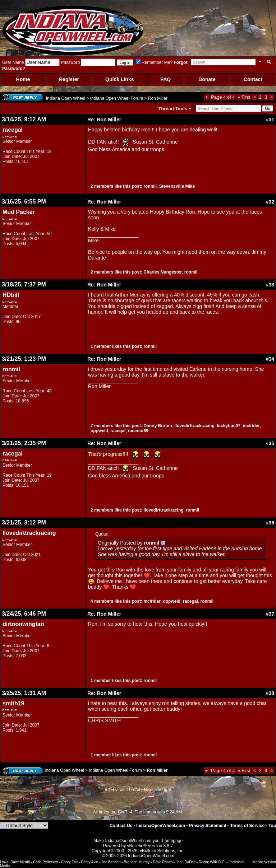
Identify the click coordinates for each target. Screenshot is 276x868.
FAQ (165, 79)
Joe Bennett (111, 862)
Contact (253, 79)
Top (272, 826)
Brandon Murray (137, 862)
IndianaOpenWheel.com (161, 826)
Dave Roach (163, 862)
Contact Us (121, 826)
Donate (207, 79)
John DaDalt (186, 862)
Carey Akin (89, 862)
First (244, 97)
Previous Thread (124, 790)
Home (23, 79)
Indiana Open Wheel (66, 98)
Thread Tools (173, 109)
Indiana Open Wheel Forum (117, 98)
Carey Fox (69, 862)
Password (70, 62)
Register (69, 79)
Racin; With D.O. (212, 862)
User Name (13, 62)
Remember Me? (154, 62)
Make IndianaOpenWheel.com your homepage (138, 841)
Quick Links (119, 79)
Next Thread (156, 790)
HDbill (11, 295)
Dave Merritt (20, 862)
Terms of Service (247, 826)
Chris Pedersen (45, 862)
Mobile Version (264, 862)
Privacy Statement (208, 826)
